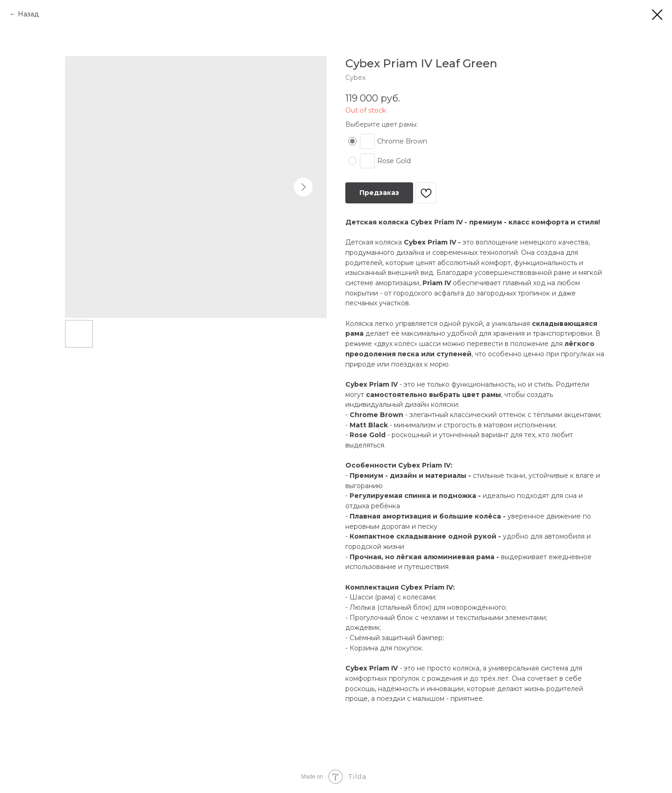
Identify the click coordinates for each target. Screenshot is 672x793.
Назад (28, 14)
